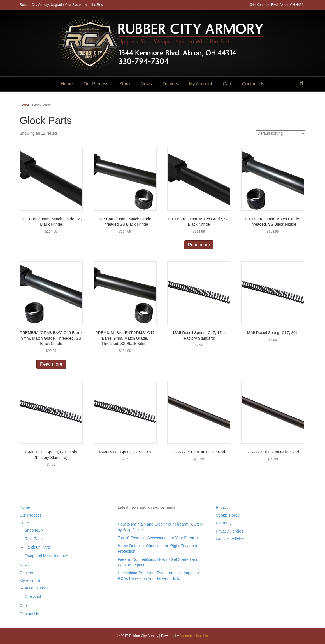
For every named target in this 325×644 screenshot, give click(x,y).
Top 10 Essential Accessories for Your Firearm (158, 538)
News (146, 84)
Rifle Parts (34, 539)
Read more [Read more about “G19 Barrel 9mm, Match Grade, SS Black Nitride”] (199, 245)
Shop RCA (34, 530)
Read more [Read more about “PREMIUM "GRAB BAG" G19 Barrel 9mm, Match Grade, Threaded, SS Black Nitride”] (51, 364)
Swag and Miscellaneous (46, 556)
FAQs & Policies (230, 539)
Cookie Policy (228, 515)
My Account (200, 84)
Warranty (224, 523)
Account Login (37, 588)
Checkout (33, 596)
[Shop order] (281, 133)
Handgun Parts (38, 547)
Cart (227, 84)
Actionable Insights (194, 636)
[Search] (302, 83)
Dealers (170, 84)
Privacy (222, 507)
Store (124, 84)
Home (67, 84)
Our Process (96, 84)
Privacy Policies (229, 531)
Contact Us (253, 84)
